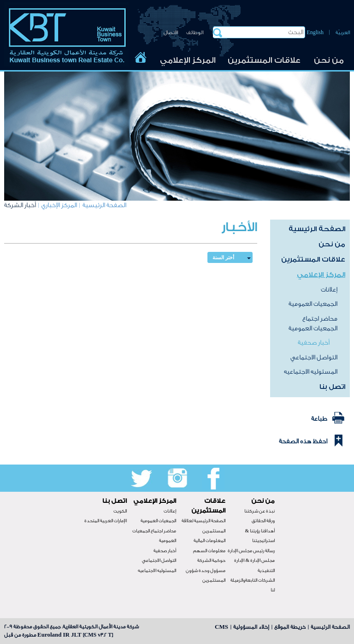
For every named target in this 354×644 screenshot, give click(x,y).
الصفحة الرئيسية (104, 205)
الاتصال (171, 33)
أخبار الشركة (20, 205)
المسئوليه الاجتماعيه (311, 372)
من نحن (329, 60)
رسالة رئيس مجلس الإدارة (251, 551)
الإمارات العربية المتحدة (106, 521)
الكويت (120, 511)
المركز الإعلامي (188, 60)
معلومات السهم (209, 551)
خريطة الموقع (290, 627)
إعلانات (329, 290)
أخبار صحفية (314, 343)
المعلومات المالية (209, 541)
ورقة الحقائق (263, 521)
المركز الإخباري (59, 205)
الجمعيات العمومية (313, 304)
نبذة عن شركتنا (260, 511)
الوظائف (195, 33)
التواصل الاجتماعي (314, 358)
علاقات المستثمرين (264, 60)
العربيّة (343, 33)
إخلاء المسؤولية (251, 627)
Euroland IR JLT (59, 635)
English (315, 33)
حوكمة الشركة (211, 561)
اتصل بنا (332, 387)
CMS (221, 627)
